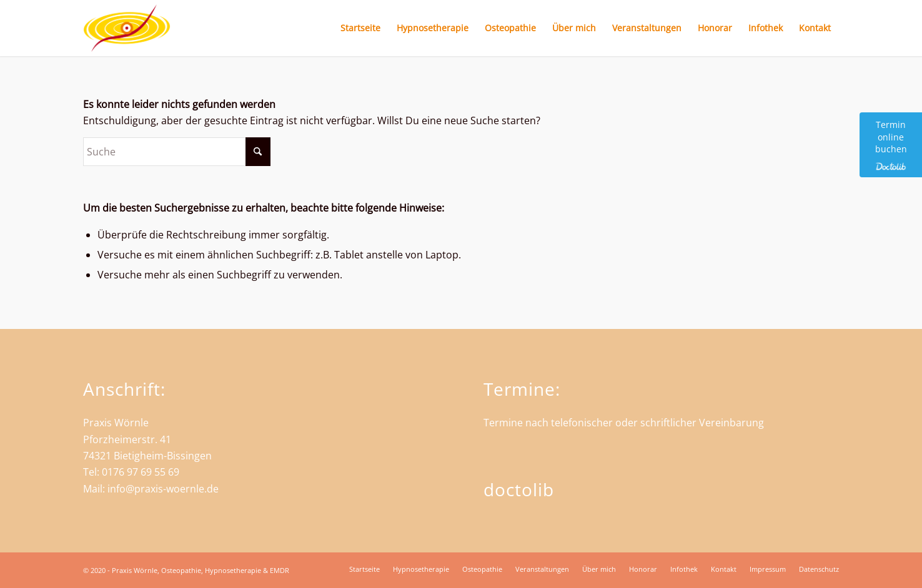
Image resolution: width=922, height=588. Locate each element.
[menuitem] (360, 28)
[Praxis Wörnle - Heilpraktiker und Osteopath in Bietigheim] (127, 28)
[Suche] (177, 152)
